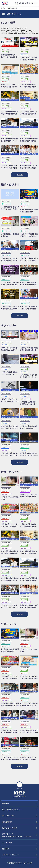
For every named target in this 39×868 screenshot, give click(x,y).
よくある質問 (7, 843)
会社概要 (5, 849)
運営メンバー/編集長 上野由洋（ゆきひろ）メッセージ (17, 835)
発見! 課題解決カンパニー (12, 810)
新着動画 (5, 803)
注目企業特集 (7, 822)
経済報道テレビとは (10, 828)
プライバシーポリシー (10, 855)
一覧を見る (19, 175)
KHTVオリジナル (8, 816)
